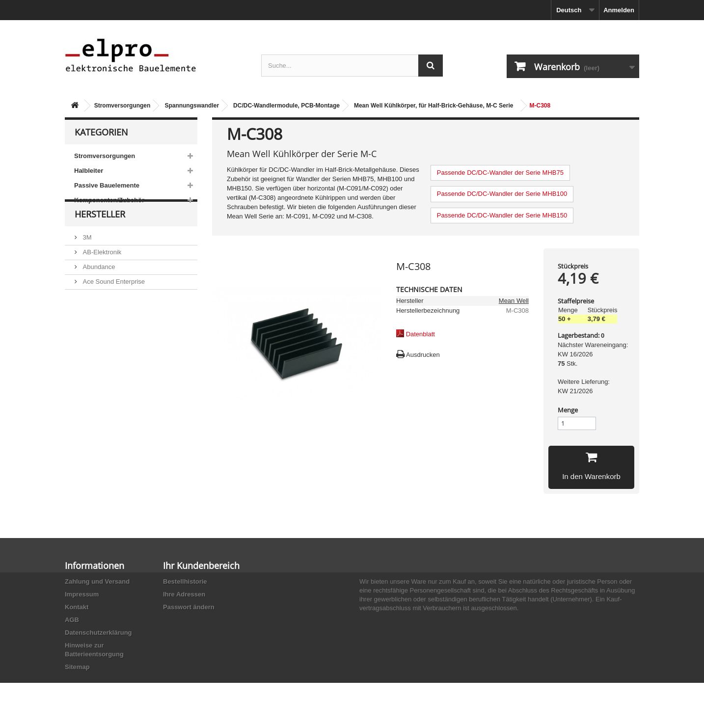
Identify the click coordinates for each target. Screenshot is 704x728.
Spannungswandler (192, 106)
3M (86, 256)
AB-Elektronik (101, 271)
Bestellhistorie (185, 581)
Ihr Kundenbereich (201, 566)
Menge (568, 410)
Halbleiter (89, 171)
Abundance (98, 285)
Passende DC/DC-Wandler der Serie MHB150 (502, 215)
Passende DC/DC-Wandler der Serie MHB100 (502, 194)
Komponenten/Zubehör (109, 200)
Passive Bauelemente (107, 185)
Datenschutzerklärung (98, 633)
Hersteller (100, 237)
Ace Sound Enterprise (113, 300)
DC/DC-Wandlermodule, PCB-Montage (286, 106)
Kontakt (77, 607)
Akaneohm (97, 344)
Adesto (92, 330)
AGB (72, 620)
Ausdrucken (423, 355)
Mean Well (514, 301)
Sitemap (77, 667)
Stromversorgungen (122, 106)
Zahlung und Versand (97, 581)
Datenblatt (420, 334)
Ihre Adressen (184, 594)
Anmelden (619, 10)
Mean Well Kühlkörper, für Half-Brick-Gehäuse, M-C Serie (434, 106)
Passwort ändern (189, 607)
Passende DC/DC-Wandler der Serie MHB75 (500, 173)
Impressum (82, 594)
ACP (88, 315)
